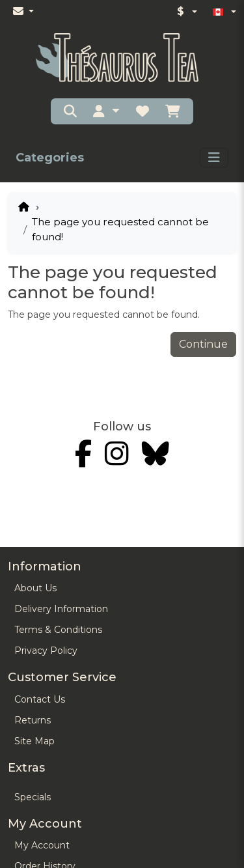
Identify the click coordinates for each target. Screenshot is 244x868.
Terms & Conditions (58, 630)
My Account (42, 845)
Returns (33, 720)
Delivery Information (61, 609)
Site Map (34, 741)
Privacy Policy (46, 651)
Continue (203, 344)
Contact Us (40, 699)
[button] (106, 111)
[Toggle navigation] (214, 158)
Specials (33, 797)
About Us (35, 588)
